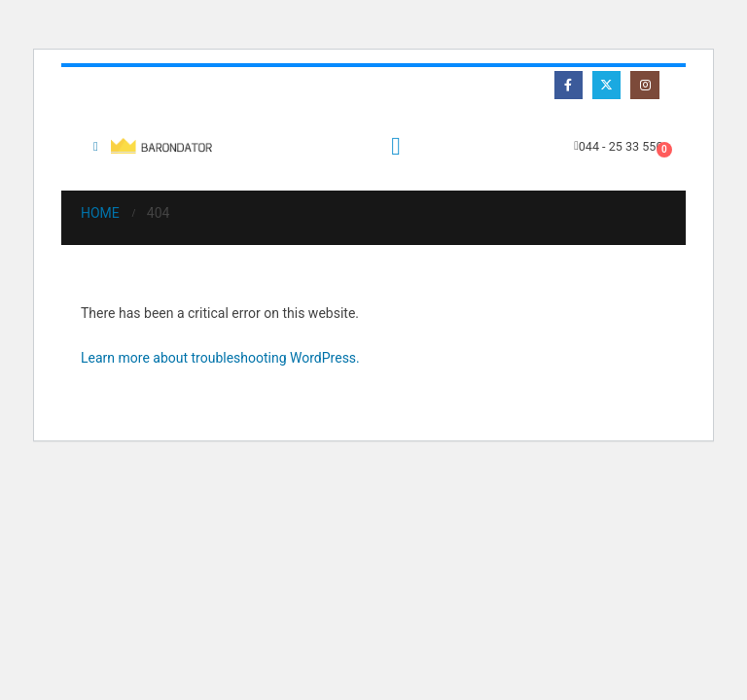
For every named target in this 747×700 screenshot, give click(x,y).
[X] (606, 85)
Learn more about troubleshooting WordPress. (220, 358)
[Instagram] (644, 85)
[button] (96, 147)
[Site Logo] (164, 146)
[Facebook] (569, 85)
